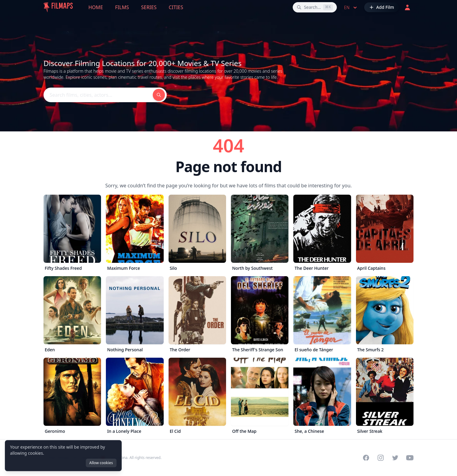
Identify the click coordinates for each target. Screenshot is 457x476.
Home (96, 7)
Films (122, 7)
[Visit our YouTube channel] (410, 458)
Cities (176, 7)
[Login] (407, 7)
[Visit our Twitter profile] (395, 458)
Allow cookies (101, 463)
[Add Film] (382, 7)
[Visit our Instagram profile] (381, 458)
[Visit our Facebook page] (366, 458)
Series (149, 7)
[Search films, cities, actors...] (315, 7)
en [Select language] (351, 8)
